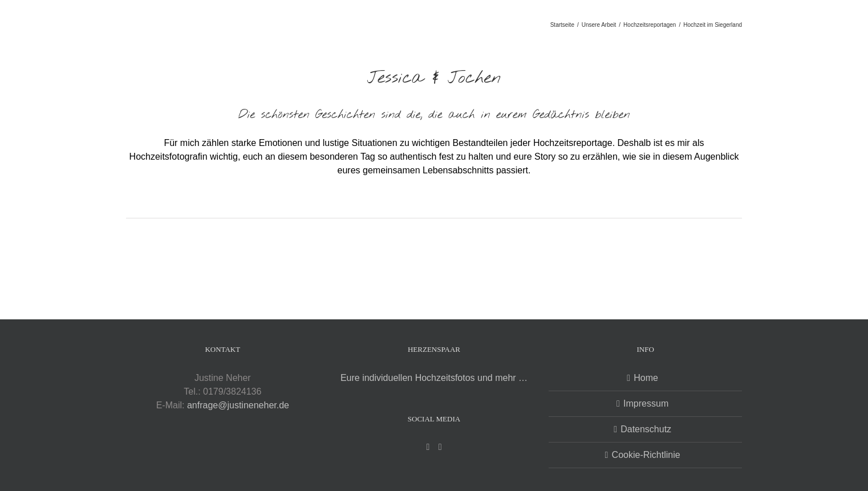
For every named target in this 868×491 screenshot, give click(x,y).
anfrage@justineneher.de (238, 405)
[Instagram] (440, 447)
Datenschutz (646, 429)
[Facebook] (428, 447)
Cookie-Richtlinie (646, 455)
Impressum (646, 403)
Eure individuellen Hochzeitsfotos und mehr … (434, 378)
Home (646, 378)
